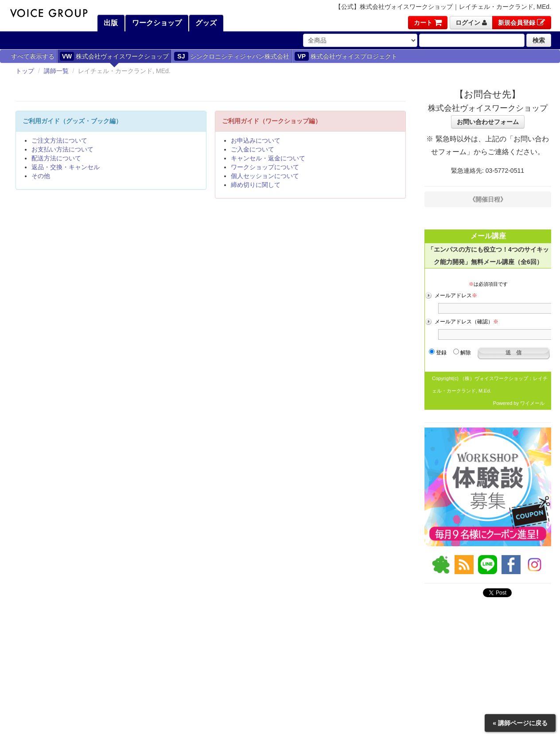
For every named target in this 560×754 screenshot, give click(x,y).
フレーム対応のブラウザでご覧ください (488, 316)
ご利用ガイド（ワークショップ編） (272, 121)
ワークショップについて (265, 167)
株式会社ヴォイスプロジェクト (346, 56)
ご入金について (253, 149)
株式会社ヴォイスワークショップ (114, 56)
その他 (41, 176)
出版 (110, 23)
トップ (25, 71)
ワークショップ (156, 23)
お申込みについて (256, 140)
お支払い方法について (62, 149)
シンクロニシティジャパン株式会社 (232, 56)
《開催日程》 (488, 199)
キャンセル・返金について (268, 158)
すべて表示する (33, 56)
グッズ (205, 23)
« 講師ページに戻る (520, 723)
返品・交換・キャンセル (66, 167)
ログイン (471, 23)
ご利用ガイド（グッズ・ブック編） (72, 121)
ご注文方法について (59, 140)
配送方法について (56, 158)
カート (428, 23)
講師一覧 (56, 71)
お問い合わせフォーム (488, 122)
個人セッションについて (265, 176)
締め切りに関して (256, 185)
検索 (539, 40)
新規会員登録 (522, 23)
